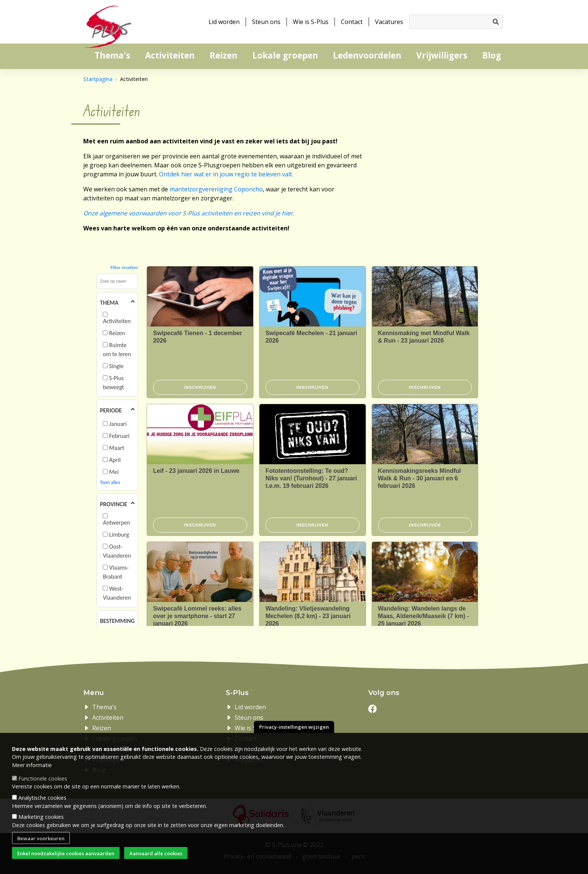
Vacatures (389, 22)
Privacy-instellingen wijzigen (294, 727)
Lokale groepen (285, 55)
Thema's (112, 55)
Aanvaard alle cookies (156, 853)
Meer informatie (32, 765)
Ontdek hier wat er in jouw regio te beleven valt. (226, 174)
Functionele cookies (43, 778)
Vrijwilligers (442, 55)
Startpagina (98, 79)
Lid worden (224, 22)
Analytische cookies (42, 798)
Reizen (223, 55)
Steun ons (266, 22)
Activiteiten (170, 55)
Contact (352, 22)
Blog (492, 55)
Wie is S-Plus (311, 22)
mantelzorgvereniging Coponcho (216, 189)
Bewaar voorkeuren (41, 838)
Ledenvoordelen (367, 55)
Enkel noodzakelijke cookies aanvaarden (66, 853)
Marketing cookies (41, 817)
